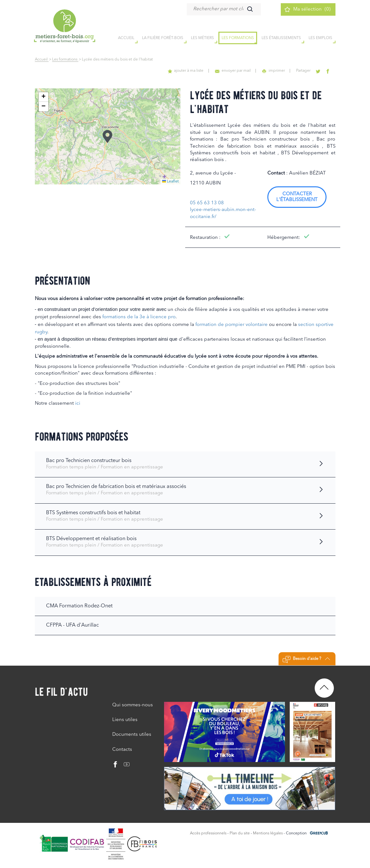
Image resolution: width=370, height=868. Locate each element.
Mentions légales (268, 833)
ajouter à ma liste (187, 71)
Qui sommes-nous (133, 705)
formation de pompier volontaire (232, 325)
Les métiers (202, 38)
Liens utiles (125, 720)
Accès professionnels (208, 833)
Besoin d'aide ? (306, 660)
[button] (107, 136)
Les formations (238, 38)
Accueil (42, 60)
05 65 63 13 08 (207, 203)
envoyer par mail (234, 71)
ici (78, 404)
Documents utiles (132, 735)
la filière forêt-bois (163, 38)
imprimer (275, 71)
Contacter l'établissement (297, 197)
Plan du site (240, 833)
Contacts (122, 750)
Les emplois (320, 38)
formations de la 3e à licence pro (139, 317)
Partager (304, 71)
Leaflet (170, 182)
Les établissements (281, 38)
